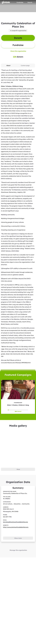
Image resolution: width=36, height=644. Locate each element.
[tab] (8, 66)
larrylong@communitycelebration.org (15, 522)
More (18, 469)
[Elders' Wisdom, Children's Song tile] (18, 397)
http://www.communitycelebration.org (16, 527)
